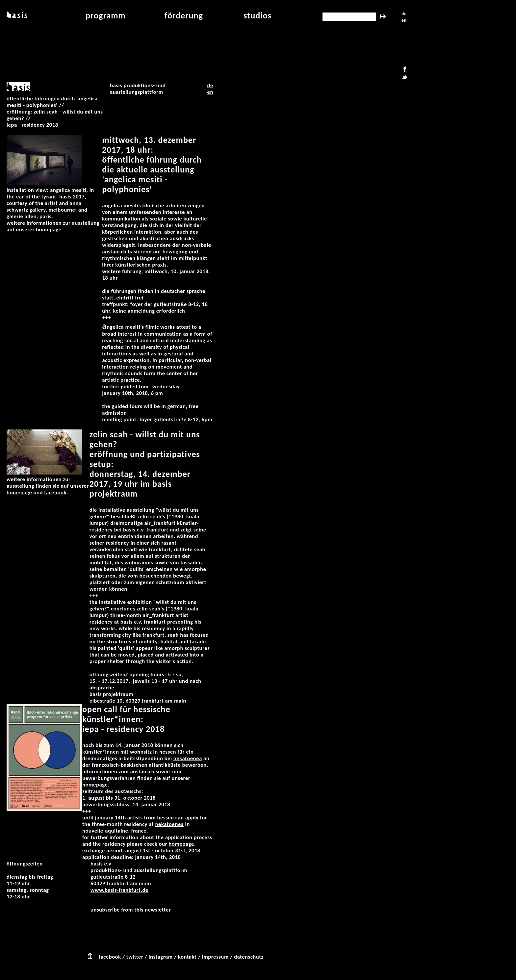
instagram (160, 957)
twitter (135, 957)
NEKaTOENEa (188, 758)
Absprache (102, 688)
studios (258, 15)
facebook (110, 957)
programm (106, 15)
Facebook (55, 492)
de (404, 14)
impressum (215, 957)
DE (210, 85)
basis (16, 15)
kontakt (187, 957)
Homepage (49, 230)
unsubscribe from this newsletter (131, 910)
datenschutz (249, 957)
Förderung (184, 15)
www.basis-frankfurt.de (119, 890)
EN (210, 92)
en (404, 20)
